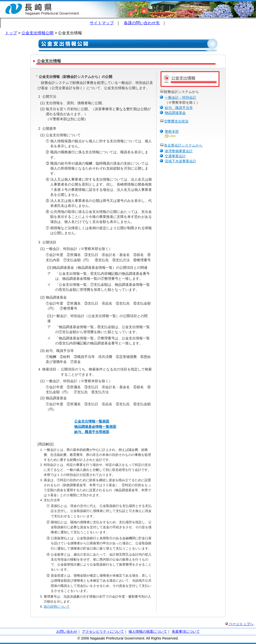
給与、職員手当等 (179, 108)
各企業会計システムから (183, 145)
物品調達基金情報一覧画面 (95, 427)
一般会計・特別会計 (180, 97)
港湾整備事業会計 (179, 151)
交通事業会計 (175, 156)
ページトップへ (239, 624)
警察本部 (172, 132)
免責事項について (186, 631)
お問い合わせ (67, 631)
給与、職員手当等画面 (92, 432)
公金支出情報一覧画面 (92, 421)
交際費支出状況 (176, 121)
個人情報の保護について (148, 631)
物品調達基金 (175, 113)
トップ (11, 33)
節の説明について (57, 607)
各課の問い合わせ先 (142, 23)
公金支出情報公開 (37, 33)
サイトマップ (102, 23)
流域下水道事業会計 (180, 161)
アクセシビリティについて (103, 631)
